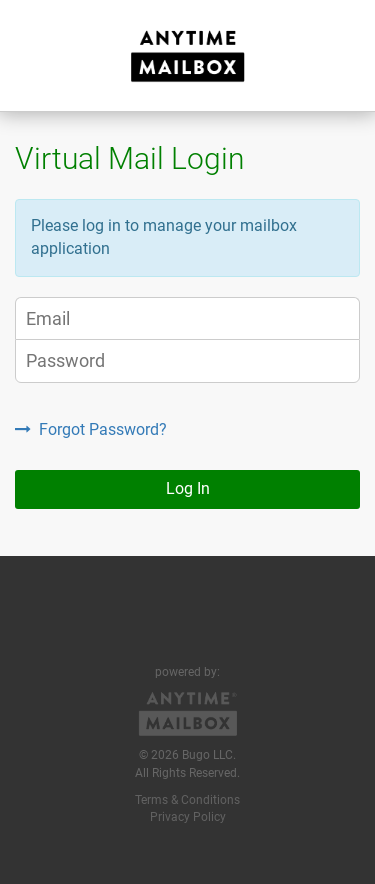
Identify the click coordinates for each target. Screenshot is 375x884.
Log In (188, 488)
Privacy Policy (188, 817)
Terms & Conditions (187, 800)
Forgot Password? (91, 429)
